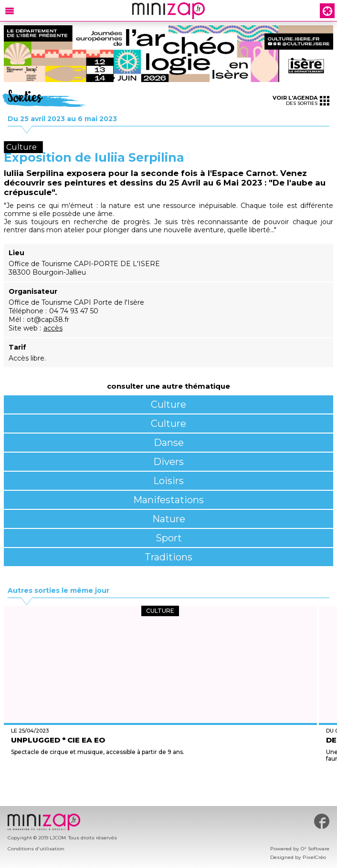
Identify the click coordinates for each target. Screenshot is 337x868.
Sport (169, 538)
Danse (169, 443)
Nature (169, 519)
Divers (168, 462)
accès (53, 328)
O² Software (315, 849)
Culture (168, 404)
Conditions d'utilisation (36, 849)
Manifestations (168, 500)
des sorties (301, 100)
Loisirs (168, 481)
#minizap (322, 821)
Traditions (168, 557)
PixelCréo (314, 857)
